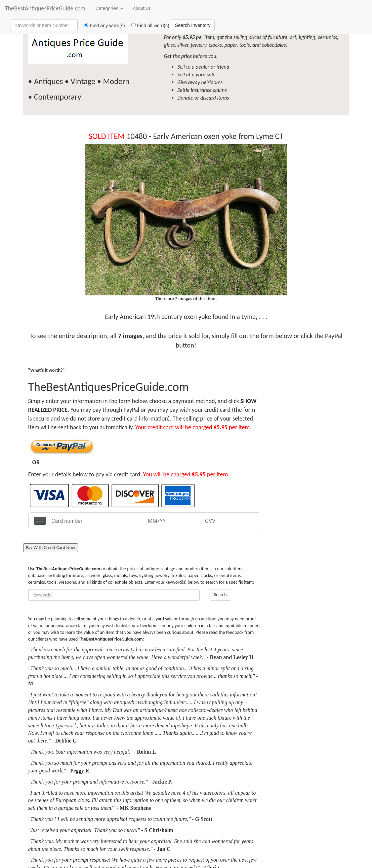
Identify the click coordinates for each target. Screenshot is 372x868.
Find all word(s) (148, 26)
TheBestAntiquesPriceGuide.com (45, 8)
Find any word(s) (102, 26)
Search (220, 595)
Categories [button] (109, 8)
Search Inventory (193, 25)
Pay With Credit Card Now (51, 548)
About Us (142, 8)
